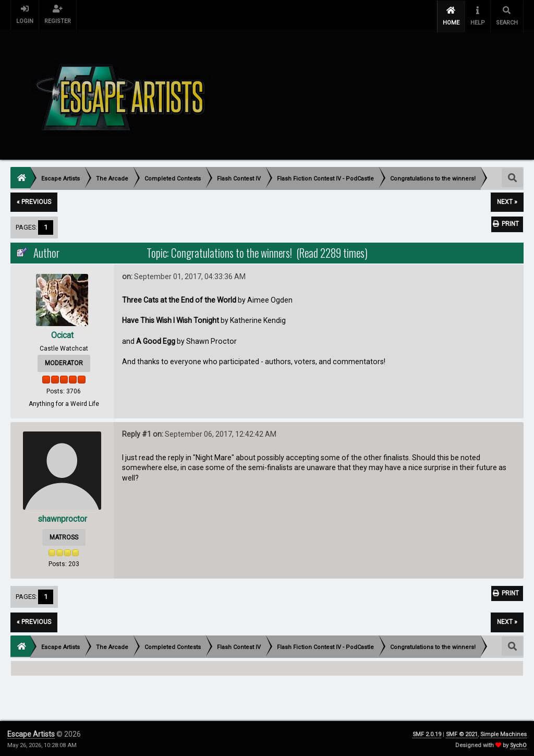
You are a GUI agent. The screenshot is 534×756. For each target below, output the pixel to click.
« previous (34, 200)
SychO (518, 743)
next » (507, 200)
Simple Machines (503, 732)
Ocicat (62, 333)
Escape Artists (31, 732)
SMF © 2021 (462, 732)
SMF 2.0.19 (427, 732)
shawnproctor (62, 517)
